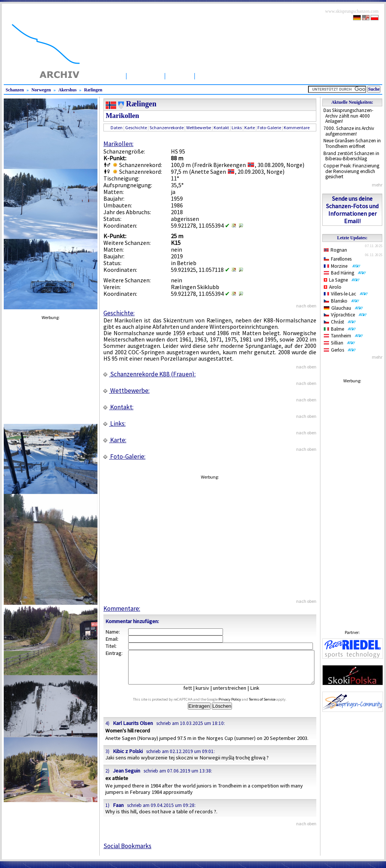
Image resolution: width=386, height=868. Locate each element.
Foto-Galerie (269, 128)
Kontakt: (118, 407)
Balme (340, 329)
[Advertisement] (352, 499)
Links (237, 128)
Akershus (68, 90)
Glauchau (343, 308)
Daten (117, 128)
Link (260, 695)
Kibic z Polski (128, 758)
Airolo (333, 287)
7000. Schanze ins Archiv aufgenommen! (349, 131)
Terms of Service (271, 706)
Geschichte (136, 128)
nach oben (306, 306)
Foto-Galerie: (124, 456)
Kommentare (297, 128)
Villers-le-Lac (346, 294)
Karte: (115, 440)
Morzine (342, 266)
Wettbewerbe (220, 75)
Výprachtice (345, 315)
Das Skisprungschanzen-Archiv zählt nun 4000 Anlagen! (348, 116)
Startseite (107, 75)
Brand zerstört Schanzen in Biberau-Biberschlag (351, 156)
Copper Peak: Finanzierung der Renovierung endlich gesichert (351, 171)
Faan (118, 812)
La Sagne (342, 280)
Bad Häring (345, 273)
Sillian (340, 343)
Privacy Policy (238, 706)
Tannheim (343, 336)
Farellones (338, 259)
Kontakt (221, 128)
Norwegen (41, 90)
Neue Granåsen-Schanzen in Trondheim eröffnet (352, 143)
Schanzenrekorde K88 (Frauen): (150, 374)
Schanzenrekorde (167, 128)
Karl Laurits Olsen (133, 730)
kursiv (208, 695)
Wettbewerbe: (126, 391)
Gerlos (340, 350)
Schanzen (146, 75)
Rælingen (93, 90)
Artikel (180, 75)
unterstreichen (235, 695)
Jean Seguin (126, 777)
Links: (114, 424)
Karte (250, 128)
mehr (377, 185)
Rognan (335, 250)
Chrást (340, 322)
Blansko (342, 301)
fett (193, 695)
